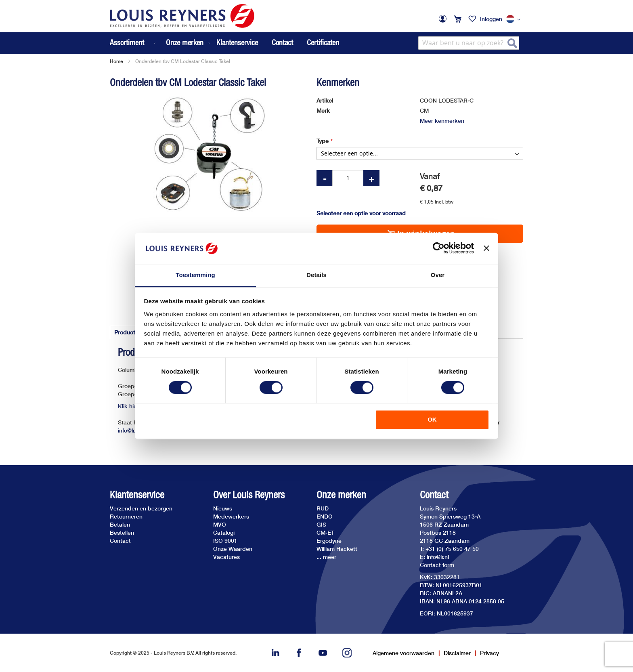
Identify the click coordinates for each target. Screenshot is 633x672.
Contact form (437, 565)
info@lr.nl (129, 430)
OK (432, 419)
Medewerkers (231, 516)
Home (116, 61)
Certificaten (323, 42)
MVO (220, 524)
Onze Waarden (233, 549)
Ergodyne (329, 541)
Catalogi (224, 532)
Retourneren (126, 516)
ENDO (325, 516)
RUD (323, 508)
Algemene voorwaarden (403, 653)
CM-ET (325, 532)
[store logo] (182, 16)
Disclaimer (457, 653)
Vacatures (226, 557)
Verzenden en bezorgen (141, 508)
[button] (515, 19)
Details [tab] (316, 275)
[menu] (161, 43)
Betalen (120, 524)
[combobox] (469, 43)
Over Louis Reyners (249, 495)
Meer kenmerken (442, 121)
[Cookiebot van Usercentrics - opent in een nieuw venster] (439, 248)
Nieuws (223, 508)
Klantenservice (237, 42)
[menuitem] (133, 43)
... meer (326, 557)
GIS (321, 524)
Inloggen (491, 19)
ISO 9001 (225, 541)
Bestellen (122, 532)
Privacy (489, 653)
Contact (282, 42)
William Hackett (337, 549)
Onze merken (341, 495)
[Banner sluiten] (486, 248)
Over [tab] (438, 275)
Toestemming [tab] (195, 275)
